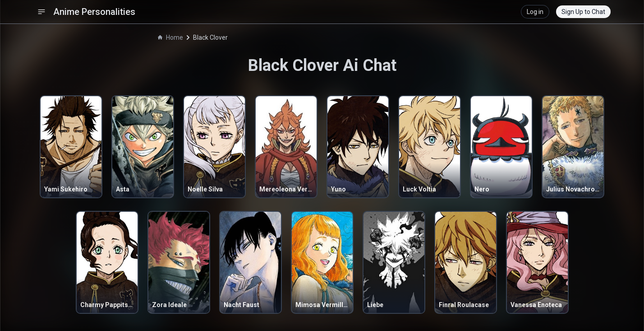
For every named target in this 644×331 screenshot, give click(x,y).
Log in (535, 12)
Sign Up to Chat (583, 12)
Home (170, 37)
